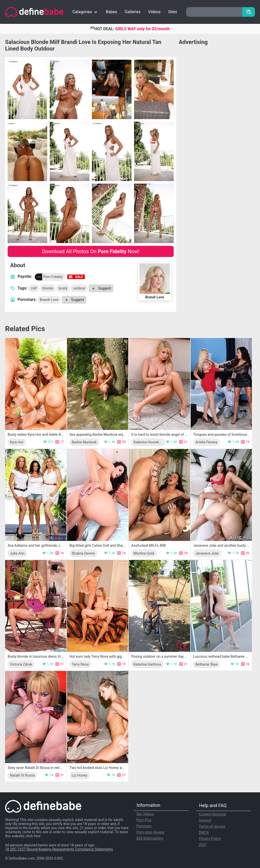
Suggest (101, 288)
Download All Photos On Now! (91, 251)
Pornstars (144, 826)
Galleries (133, 12)
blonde (48, 288)
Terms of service (212, 826)
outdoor (79, 288)
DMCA (204, 832)
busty (63, 288)
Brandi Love (49, 300)
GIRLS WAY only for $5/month (143, 29)
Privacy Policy (210, 839)
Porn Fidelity (49, 277)
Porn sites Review (150, 832)
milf (34, 288)
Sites (173, 12)
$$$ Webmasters (150, 838)
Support (205, 820)
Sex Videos (145, 814)
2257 (203, 845)
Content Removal (212, 814)
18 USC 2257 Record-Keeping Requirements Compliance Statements (59, 849)
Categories (85, 12)
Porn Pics (144, 820)
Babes (111, 12)
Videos (154, 12)
